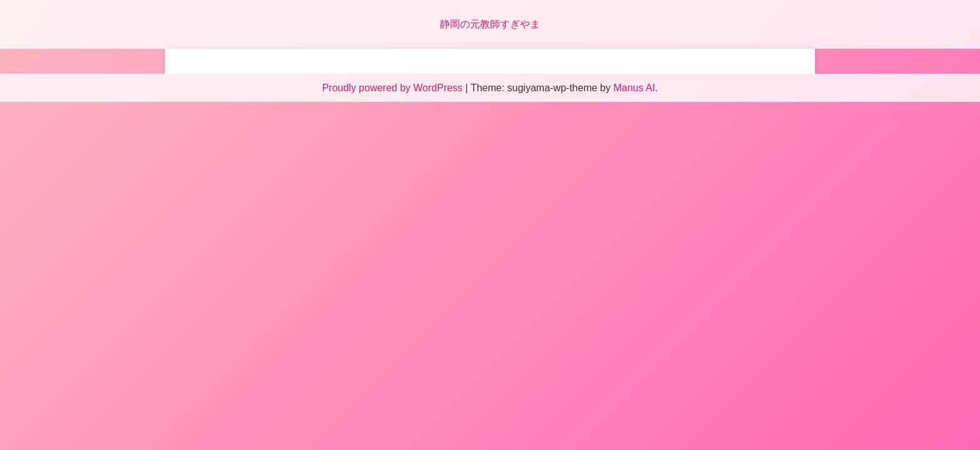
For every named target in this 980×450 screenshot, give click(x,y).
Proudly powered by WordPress (393, 88)
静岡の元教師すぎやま (490, 24)
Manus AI (634, 88)
